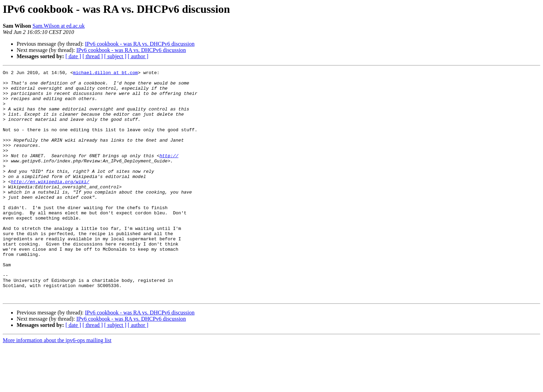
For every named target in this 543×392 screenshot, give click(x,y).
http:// (169, 173)
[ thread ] (93, 56)
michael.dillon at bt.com (105, 73)
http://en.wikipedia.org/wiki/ (50, 204)
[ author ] (138, 56)
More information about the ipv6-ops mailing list (57, 386)
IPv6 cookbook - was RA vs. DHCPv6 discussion (140, 44)
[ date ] (73, 56)
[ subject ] (115, 56)
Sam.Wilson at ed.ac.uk (59, 26)
